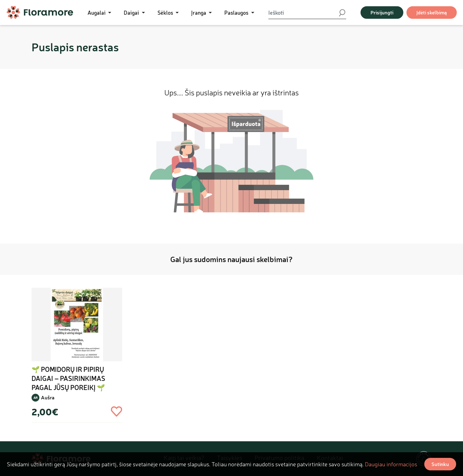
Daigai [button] (132, 13)
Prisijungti (382, 12)
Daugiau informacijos (391, 464)
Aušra (48, 397)
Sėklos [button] (166, 13)
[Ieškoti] (303, 13)
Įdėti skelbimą (432, 12)
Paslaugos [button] (237, 13)
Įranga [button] (199, 13)
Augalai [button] (97, 13)
